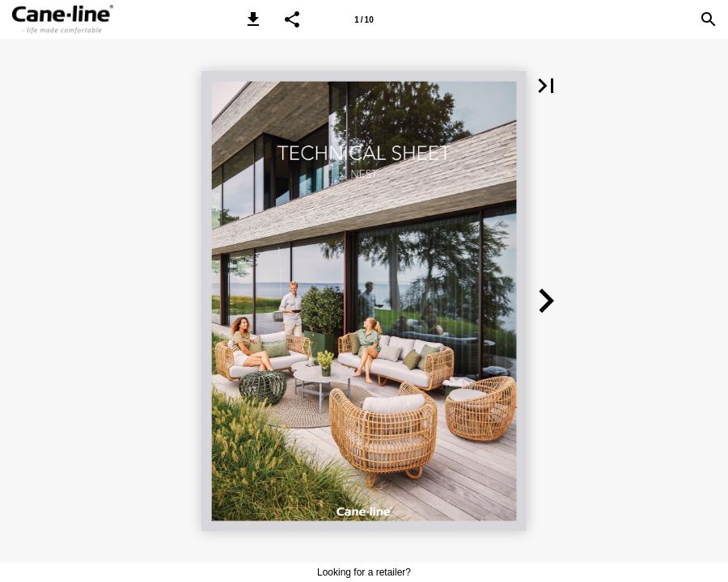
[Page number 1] (364, 19)
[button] (253, 19)
